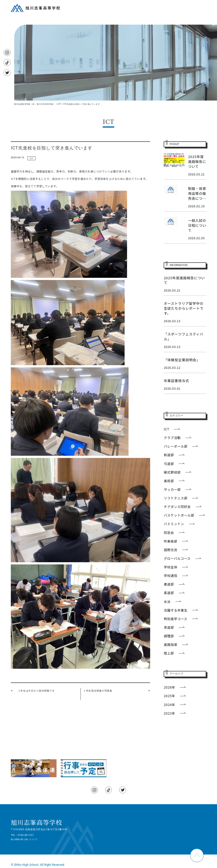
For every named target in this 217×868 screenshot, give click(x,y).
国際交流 (170, 550)
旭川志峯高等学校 (36, 822)
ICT (31, 158)
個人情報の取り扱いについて (24, 839)
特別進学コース (175, 619)
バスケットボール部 (179, 515)
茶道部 (169, 627)
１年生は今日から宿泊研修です (36, 691)
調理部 (169, 636)
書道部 (169, 584)
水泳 (167, 602)
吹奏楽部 (170, 541)
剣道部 (169, 455)
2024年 (169, 705)
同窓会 (169, 533)
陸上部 (169, 653)
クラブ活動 (172, 438)
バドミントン (174, 524)
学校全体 (170, 567)
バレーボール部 (175, 446)
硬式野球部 (172, 472)
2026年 (169, 687)
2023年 (169, 713)
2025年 (169, 696)
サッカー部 (172, 489)
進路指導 (170, 645)
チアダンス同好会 (177, 507)
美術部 (169, 481)
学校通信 (170, 576)
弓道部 (169, 464)
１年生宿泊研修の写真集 (98, 691)
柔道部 (169, 593)
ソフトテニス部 (175, 498)
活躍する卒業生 (175, 610)
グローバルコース (177, 558)
